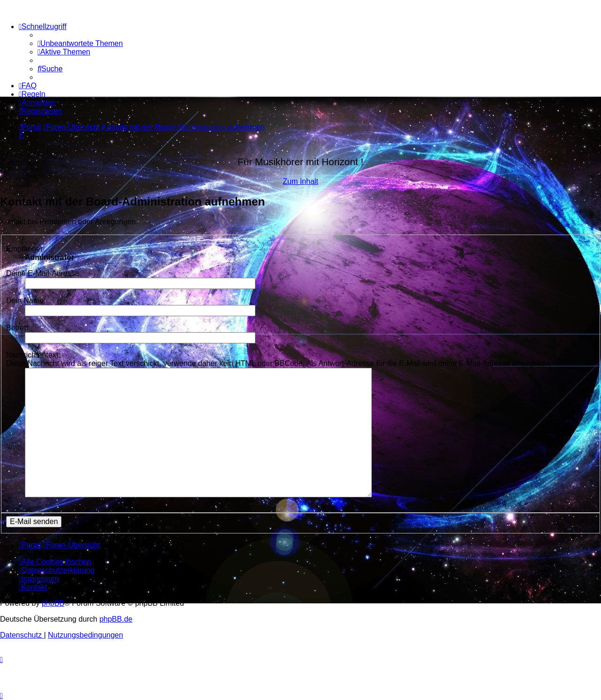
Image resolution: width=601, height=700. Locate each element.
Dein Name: (26, 301)
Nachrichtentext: (33, 355)
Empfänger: (26, 249)
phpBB (53, 603)
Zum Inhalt (300, 181)
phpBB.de (116, 619)
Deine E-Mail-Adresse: (44, 273)
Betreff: (18, 328)
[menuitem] (80, 43)
